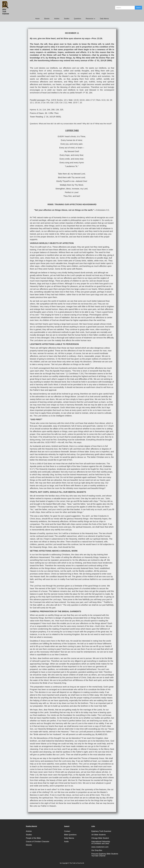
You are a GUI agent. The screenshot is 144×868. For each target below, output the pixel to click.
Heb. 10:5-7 (73, 103)
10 (81, 103)
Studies (67, 19)
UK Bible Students (99, 835)
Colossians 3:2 (102, 210)
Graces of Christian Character (38, 842)
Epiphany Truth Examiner (101, 831)
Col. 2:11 (63, 103)
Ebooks (47, 19)
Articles (57, 19)
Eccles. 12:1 (62, 100)
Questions (78, 19)
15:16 (37, 103)
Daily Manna (104, 19)
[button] (90, 19)
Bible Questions (70, 835)
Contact (67, 831)
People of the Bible (33, 838)
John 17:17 (90, 100)
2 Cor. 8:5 (45, 103)
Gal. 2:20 (54, 103)
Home (37, 19)
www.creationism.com (100, 847)
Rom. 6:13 (101, 100)
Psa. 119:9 (51, 100)
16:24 (82, 100)
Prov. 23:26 (97, 38)
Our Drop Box (97, 850)
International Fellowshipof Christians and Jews (101, 843)
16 (108, 100)
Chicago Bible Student (100, 838)
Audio (66, 842)
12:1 (32, 103)
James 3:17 (102, 426)
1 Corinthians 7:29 (75, 374)
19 (111, 100)
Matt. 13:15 (74, 100)
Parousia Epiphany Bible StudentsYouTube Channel (105, 855)
